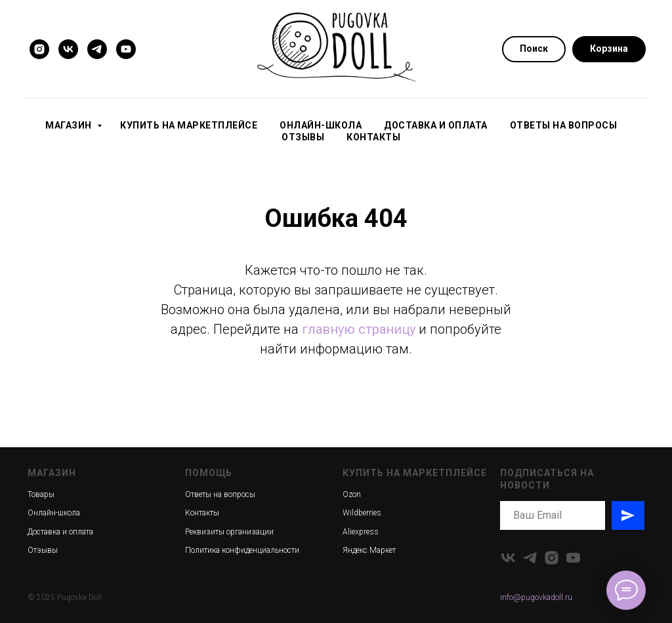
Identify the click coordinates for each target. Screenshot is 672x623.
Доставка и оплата (436, 125)
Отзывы (303, 137)
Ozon (352, 494)
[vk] (68, 49)
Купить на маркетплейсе (189, 125)
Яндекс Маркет (369, 550)
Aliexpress (361, 532)
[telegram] (97, 49)
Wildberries (362, 513)
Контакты (373, 137)
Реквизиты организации (229, 532)
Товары (41, 494)
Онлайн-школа (321, 125)
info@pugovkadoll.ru (536, 597)
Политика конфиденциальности (242, 550)
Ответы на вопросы (564, 125)
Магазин (70, 125)
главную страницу (359, 329)
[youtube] (126, 49)
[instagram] (39, 49)
